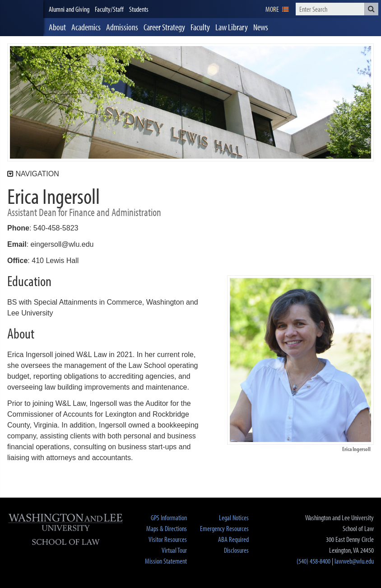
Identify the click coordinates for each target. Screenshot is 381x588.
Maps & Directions (167, 528)
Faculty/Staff (109, 9)
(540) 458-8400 (314, 561)
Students (139, 9)
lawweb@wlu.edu (354, 561)
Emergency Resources (224, 528)
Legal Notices (234, 517)
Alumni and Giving (69, 9)
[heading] (22, 18)
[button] (371, 9)
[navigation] (277, 9)
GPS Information (169, 517)
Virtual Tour (174, 550)
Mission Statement (166, 561)
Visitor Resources (168, 539)
